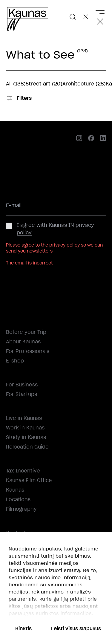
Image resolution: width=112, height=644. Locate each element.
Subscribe (22, 277)
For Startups (22, 394)
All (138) (16, 84)
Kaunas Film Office (29, 480)
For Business (22, 385)
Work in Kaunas (25, 428)
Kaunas (15, 490)
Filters (19, 98)
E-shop (15, 361)
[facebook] (91, 139)
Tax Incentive (23, 471)
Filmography (21, 509)
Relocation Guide (27, 447)
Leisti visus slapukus (76, 628)
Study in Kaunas (26, 437)
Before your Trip (26, 332)
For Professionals (28, 351)
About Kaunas (23, 342)
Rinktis (23, 628)
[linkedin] (103, 139)
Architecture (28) (84, 84)
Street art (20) (44, 84)
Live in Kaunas (24, 418)
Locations (18, 499)
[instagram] (79, 139)
